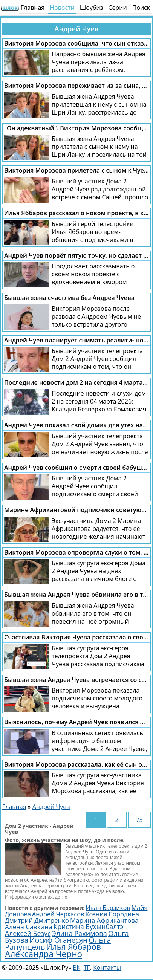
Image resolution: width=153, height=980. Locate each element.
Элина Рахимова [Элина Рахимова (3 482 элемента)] (80, 933)
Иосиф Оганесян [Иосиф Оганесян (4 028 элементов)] (58, 940)
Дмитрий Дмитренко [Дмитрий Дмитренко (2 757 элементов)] (37, 920)
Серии (117, 8)
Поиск (141, 8)
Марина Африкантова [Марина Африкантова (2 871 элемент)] (104, 920)
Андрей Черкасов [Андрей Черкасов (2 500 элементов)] (58, 914)
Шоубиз (92, 8)
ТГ (87, 968)
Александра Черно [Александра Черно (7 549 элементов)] (44, 954)
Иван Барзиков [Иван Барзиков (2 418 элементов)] (108, 908)
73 (139, 820)
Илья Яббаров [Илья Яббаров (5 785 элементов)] (74, 947)
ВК (76, 968)
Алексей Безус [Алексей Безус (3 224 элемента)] (28, 933)
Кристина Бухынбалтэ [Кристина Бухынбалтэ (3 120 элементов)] (88, 926)
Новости (62, 8)
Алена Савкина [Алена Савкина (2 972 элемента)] (29, 927)
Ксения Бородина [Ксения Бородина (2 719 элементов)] (112, 914)
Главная (33, 8)
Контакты (107, 968)
